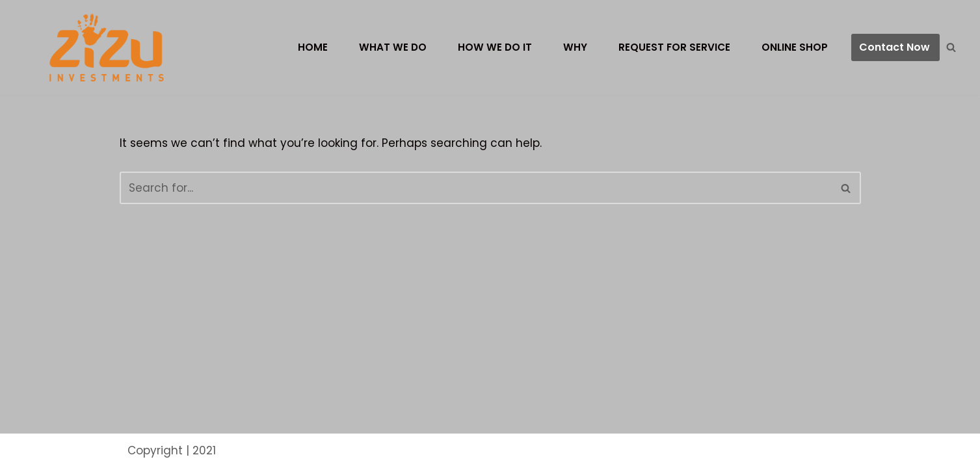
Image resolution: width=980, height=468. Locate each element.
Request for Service (674, 47)
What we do (393, 47)
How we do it (495, 47)
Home (313, 47)
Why (575, 47)
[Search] (951, 47)
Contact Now (894, 47)
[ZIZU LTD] (112, 47)
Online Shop (795, 47)
